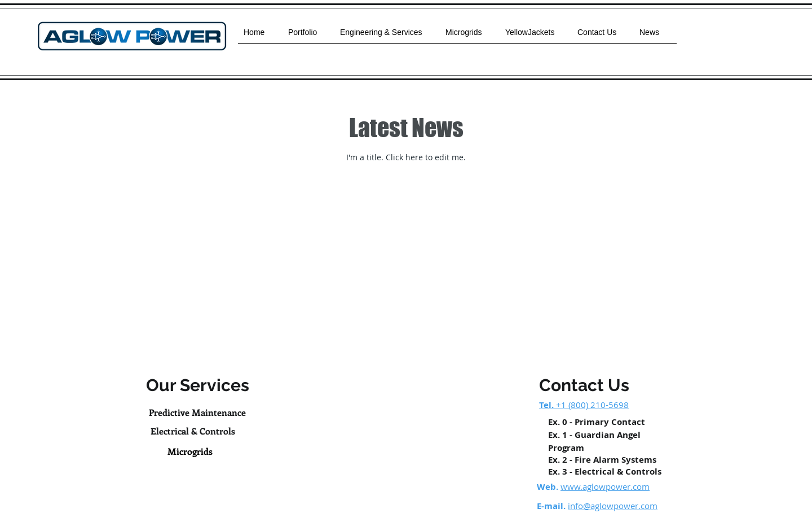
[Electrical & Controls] (193, 431)
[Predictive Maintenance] (197, 413)
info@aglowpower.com (613, 506)
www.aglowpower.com (605, 486)
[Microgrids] (190, 451)
